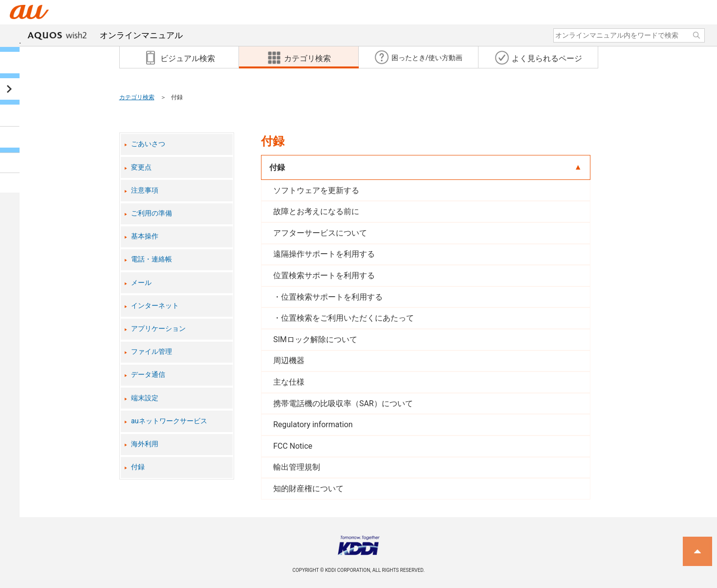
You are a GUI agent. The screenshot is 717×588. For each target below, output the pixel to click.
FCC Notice (293, 446)
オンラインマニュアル (105, 35)
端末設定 (145, 398)
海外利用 (145, 444)
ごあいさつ (148, 144)
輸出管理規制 (297, 467)
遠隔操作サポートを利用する (324, 254)
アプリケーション (158, 329)
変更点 (141, 167)
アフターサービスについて (320, 233)
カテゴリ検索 (137, 97)
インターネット (155, 306)
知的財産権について (308, 489)
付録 (138, 467)
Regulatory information (313, 425)
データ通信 (148, 375)
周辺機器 (289, 360)
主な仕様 (289, 382)
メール (141, 283)
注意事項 (145, 190)
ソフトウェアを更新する (316, 190)
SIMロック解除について (315, 339)
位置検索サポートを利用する (324, 275)
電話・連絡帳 (152, 259)
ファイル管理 (152, 352)
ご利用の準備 (152, 213)
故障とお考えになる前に (316, 211)
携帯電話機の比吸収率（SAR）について (343, 403)
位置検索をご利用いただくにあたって (348, 318)
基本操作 (145, 236)
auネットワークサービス (169, 421)
